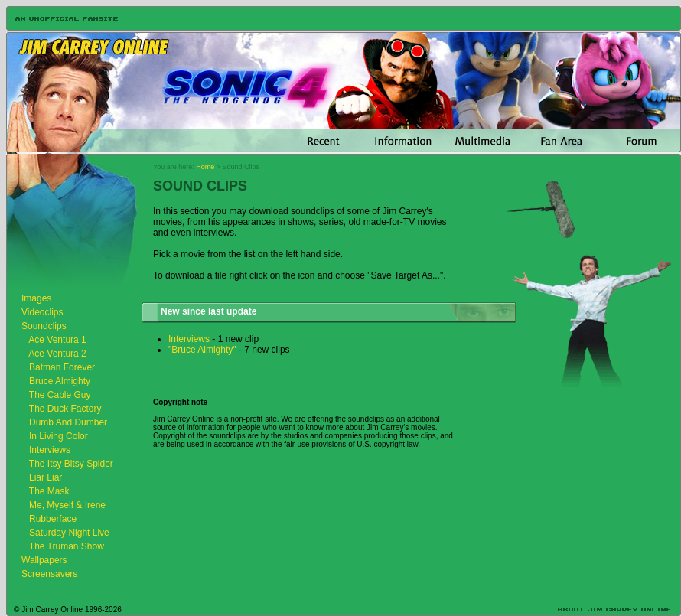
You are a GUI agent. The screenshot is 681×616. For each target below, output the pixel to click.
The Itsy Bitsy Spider (71, 464)
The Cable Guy (60, 395)
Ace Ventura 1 (57, 340)
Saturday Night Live (69, 533)
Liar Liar (46, 477)
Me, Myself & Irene (67, 505)
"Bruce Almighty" (202, 350)
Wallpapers (44, 560)
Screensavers (49, 574)
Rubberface (53, 519)
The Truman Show (67, 546)
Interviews (50, 450)
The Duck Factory (65, 409)
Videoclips (42, 312)
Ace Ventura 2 (57, 354)
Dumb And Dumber (68, 422)
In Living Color (59, 436)
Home (205, 167)
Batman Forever (62, 367)
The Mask (49, 491)
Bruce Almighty (60, 381)
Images (36, 298)
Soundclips (44, 326)
